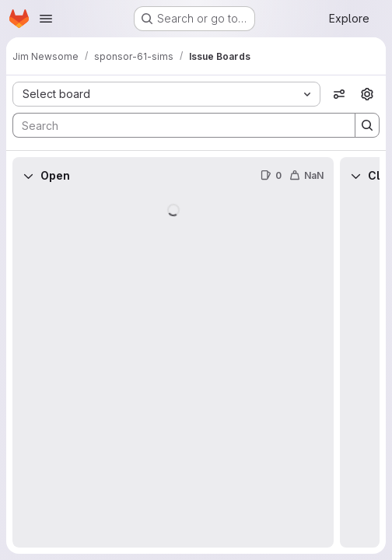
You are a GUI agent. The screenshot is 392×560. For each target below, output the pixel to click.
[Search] (176, 125)
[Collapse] (28, 176)
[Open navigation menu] (46, 19)
